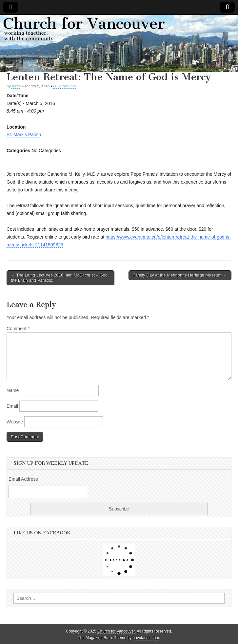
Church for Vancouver (116, 631)
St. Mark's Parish (24, 134)
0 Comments (65, 86)
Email (12, 406)
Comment (18, 329)
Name (13, 390)
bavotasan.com (146, 638)
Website (15, 422)
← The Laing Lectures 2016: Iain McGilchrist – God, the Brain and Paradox (60, 278)
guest (16, 86)
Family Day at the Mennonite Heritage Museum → (180, 275)
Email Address (23, 479)
